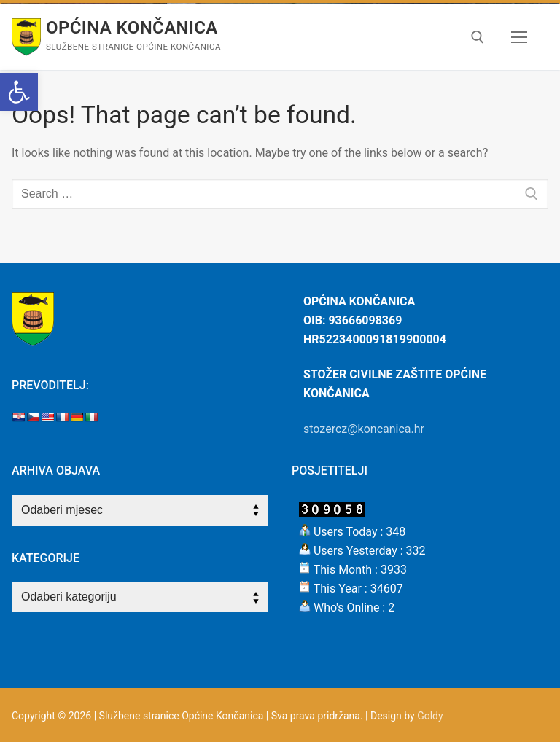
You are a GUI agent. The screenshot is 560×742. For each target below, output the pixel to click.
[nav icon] (519, 37)
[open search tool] (478, 37)
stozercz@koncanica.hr (364, 429)
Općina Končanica (132, 28)
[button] (19, 92)
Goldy (430, 716)
